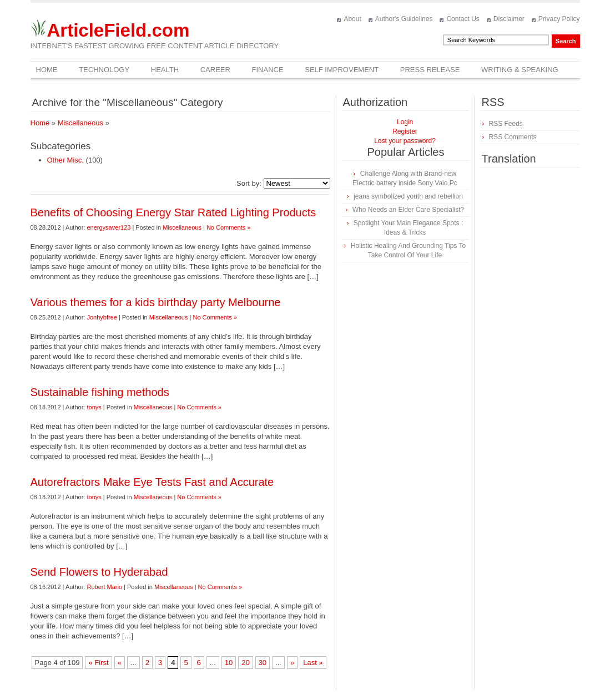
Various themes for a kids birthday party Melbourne (156, 302)
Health (165, 70)
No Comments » (228, 227)
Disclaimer (509, 19)
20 (245, 663)
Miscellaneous (80, 123)
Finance (268, 70)
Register (405, 131)
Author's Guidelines (404, 19)
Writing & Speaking (520, 70)
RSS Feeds (506, 124)
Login (405, 122)
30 (263, 663)
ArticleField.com (119, 30)
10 (229, 663)
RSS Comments (513, 137)
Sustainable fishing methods (100, 392)
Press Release (430, 70)
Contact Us (463, 19)
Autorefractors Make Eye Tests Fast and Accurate (152, 482)
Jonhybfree (102, 317)
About (352, 19)
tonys (94, 407)
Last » (313, 663)
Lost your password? (405, 141)
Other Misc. (65, 160)
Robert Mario (104, 587)
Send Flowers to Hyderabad (99, 572)
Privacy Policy (559, 19)
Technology (104, 70)
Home (47, 70)
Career (215, 70)
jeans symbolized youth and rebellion (408, 196)
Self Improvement (342, 70)
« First (98, 663)
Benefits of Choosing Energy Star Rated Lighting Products (173, 212)
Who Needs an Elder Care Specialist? (408, 210)
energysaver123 (109, 227)
